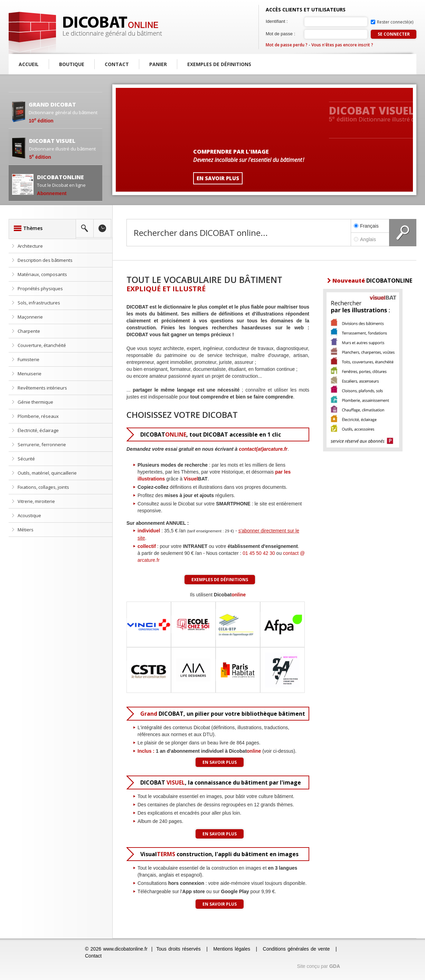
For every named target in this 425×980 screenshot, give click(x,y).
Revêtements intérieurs (42, 388)
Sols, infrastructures (39, 303)
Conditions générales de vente (296, 949)
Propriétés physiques (40, 288)
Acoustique (29, 515)
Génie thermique (35, 402)
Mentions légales (232, 949)
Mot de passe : (280, 34)
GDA (335, 966)
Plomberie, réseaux (38, 416)
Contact (117, 64)
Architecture (30, 246)
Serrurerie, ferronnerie (42, 445)
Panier (158, 64)
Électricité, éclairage (38, 430)
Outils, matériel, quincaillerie (47, 473)
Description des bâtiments (45, 260)
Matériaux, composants (42, 274)
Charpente (29, 331)
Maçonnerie (30, 317)
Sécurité (26, 459)
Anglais (370, 239)
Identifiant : (277, 21)
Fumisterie (29, 359)
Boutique (72, 64)
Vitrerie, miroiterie (36, 501)
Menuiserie (30, 374)
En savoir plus (220, 762)
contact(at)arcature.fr (263, 449)
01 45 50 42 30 (259, 553)
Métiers (26, 530)
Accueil (29, 64)
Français (366, 226)
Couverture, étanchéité (42, 345)
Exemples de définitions (219, 64)
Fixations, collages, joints (43, 487)
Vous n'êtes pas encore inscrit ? (342, 45)
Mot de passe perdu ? (287, 45)
